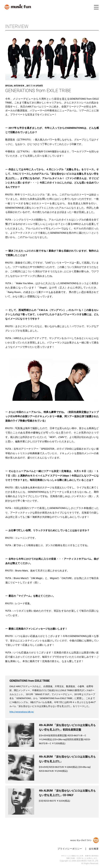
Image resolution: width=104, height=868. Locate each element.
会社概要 (94, 849)
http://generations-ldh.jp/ (22, 712)
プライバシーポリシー (70, 849)
